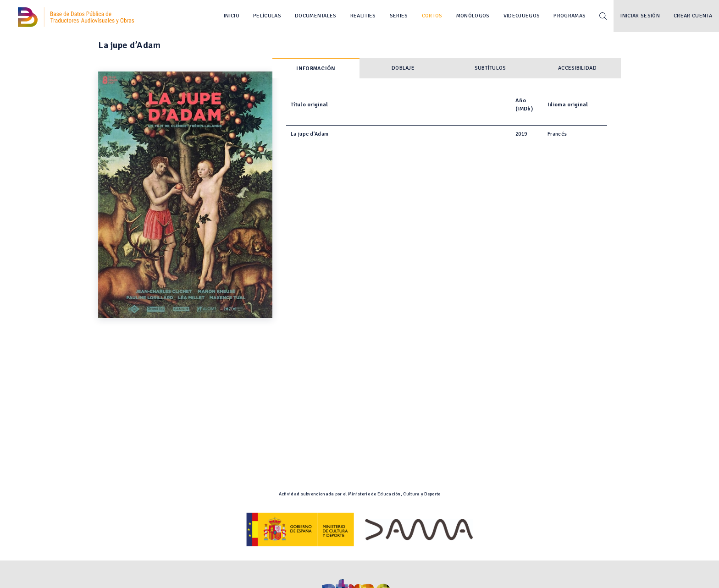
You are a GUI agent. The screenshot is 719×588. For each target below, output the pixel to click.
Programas (570, 16)
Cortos (432, 16)
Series (399, 16)
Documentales (316, 16)
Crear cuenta (693, 16)
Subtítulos (490, 68)
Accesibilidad (577, 68)
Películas (267, 16)
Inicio (232, 16)
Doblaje (403, 68)
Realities (363, 16)
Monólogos (473, 16)
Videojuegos (522, 16)
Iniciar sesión (640, 16)
